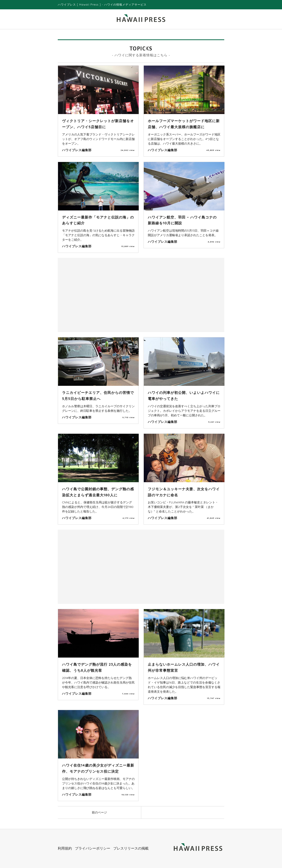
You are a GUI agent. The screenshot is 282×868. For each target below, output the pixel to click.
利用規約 (65, 848)
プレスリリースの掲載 (131, 848)
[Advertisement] (101, 294)
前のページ (99, 812)
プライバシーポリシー (93, 848)
